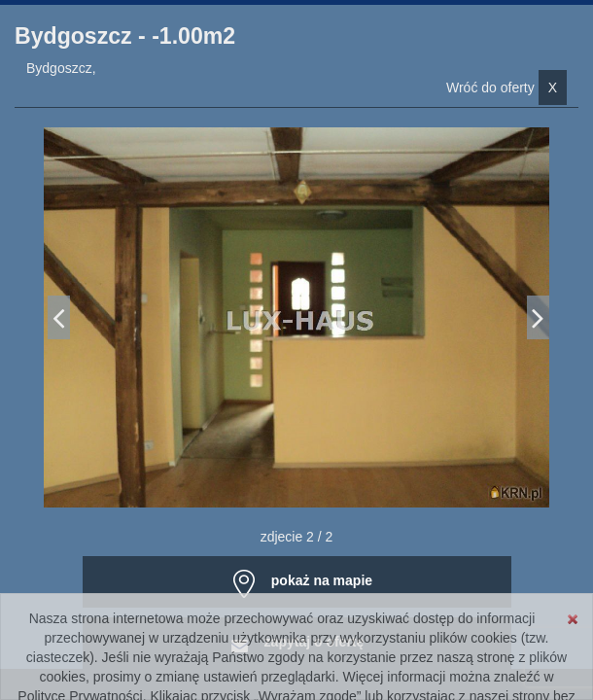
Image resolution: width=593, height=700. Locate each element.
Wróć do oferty (506, 87)
